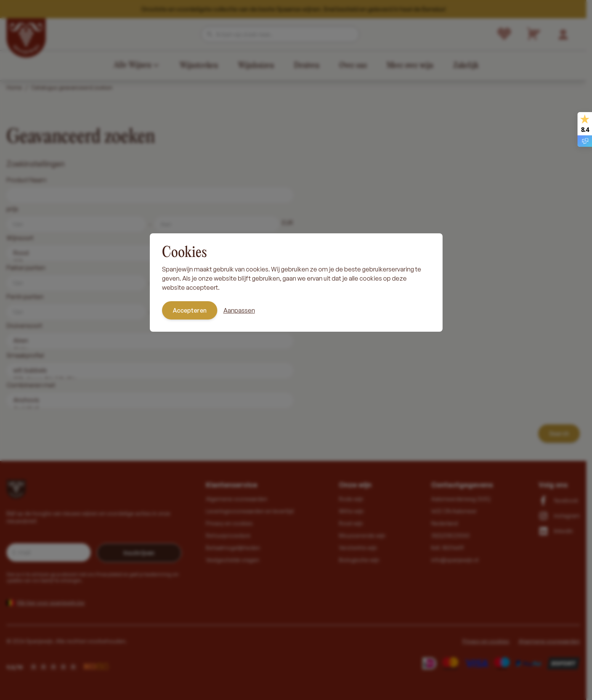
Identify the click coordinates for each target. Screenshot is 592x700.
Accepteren (190, 310)
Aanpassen (239, 310)
